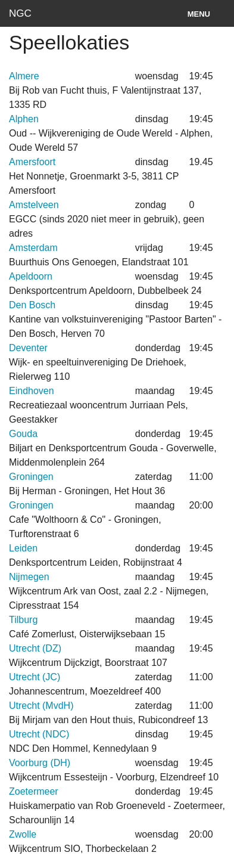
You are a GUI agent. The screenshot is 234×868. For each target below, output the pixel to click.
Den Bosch (32, 305)
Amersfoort (32, 162)
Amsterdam (33, 248)
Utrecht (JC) (35, 677)
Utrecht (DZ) (35, 648)
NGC (20, 13)
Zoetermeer (34, 791)
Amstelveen (34, 205)
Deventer (28, 348)
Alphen (24, 119)
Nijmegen (29, 577)
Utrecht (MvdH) (41, 706)
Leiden (23, 548)
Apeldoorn (31, 276)
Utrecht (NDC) (39, 734)
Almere (24, 76)
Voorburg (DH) (40, 763)
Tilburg (23, 620)
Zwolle (23, 834)
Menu (199, 14)
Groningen (31, 477)
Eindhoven (32, 391)
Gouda (23, 434)
